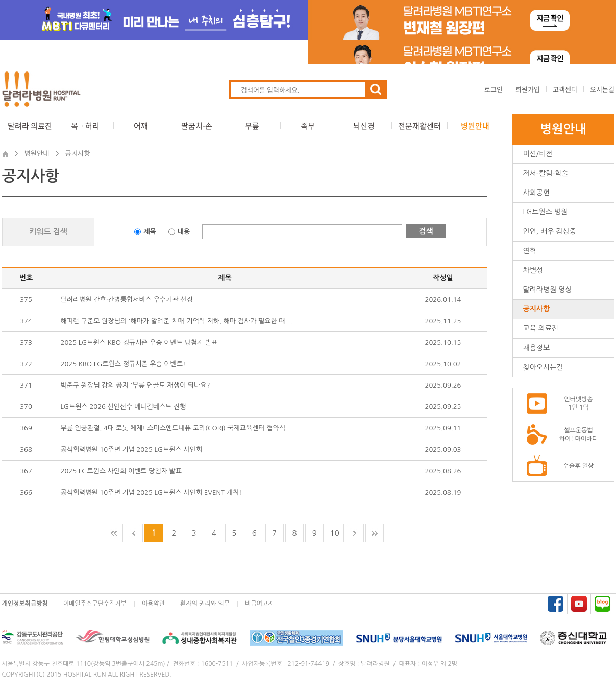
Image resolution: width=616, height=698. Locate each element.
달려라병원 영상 (548, 290)
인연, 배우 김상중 (550, 231)
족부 (308, 126)
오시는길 (602, 89)
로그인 (494, 89)
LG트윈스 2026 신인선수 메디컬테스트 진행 (124, 407)
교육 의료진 (541, 328)
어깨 (141, 126)
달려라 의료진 (30, 126)
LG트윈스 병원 (546, 212)
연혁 (530, 251)
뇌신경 (364, 126)
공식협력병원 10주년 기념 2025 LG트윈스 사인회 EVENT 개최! (151, 492)
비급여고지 (259, 604)
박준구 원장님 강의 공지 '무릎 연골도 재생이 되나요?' (137, 385)
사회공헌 (537, 192)
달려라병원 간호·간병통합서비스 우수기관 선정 (127, 299)
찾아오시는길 (543, 367)
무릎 (252, 126)
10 (335, 533)
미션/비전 (538, 154)
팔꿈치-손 (197, 126)
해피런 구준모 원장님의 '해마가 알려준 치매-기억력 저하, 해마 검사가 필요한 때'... (177, 321)
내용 (184, 232)
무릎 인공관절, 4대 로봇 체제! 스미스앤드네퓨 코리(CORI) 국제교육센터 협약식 (173, 428)
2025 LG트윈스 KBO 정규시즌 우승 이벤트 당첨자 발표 (139, 342)
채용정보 (537, 348)
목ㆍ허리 (85, 126)
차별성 (533, 270)
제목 (150, 232)
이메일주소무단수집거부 (95, 604)
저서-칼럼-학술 (546, 173)
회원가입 (528, 89)
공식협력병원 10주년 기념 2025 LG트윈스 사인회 (132, 450)
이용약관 (153, 604)
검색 (426, 231)
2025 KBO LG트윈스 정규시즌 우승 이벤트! (123, 364)
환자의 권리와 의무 (205, 604)
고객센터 (565, 89)
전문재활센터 (420, 126)
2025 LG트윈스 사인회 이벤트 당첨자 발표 (121, 471)
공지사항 (537, 309)
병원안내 (475, 126)
